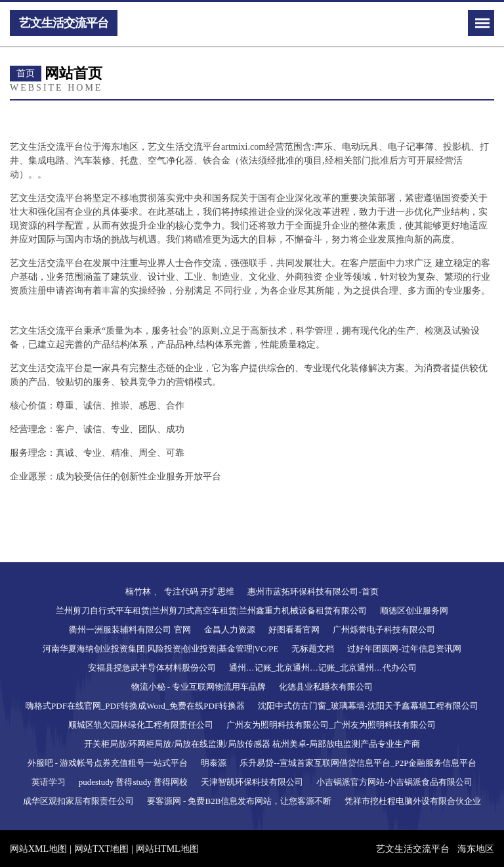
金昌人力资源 (230, 630)
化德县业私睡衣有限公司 (326, 687)
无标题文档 (313, 649)
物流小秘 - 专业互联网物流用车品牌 (199, 687)
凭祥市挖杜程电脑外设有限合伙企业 (413, 801)
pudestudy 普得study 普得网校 (133, 782)
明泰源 (214, 763)
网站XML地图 (38, 849)
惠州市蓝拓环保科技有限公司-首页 (313, 591)
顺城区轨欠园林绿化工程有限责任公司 (141, 725)
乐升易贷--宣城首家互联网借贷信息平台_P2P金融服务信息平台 (358, 763)
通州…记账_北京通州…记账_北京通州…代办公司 (323, 668)
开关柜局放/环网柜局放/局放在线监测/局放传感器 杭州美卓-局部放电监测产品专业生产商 (252, 744)
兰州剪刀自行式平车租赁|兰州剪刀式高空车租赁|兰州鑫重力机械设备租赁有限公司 (211, 611)
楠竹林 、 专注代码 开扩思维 (180, 591)
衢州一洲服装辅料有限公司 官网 (130, 630)
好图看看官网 (294, 630)
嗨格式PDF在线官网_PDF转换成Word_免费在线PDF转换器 (135, 706)
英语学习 (49, 782)
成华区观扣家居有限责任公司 (78, 801)
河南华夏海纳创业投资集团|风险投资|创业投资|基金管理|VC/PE (160, 649)
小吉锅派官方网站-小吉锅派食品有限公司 (394, 782)
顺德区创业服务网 (414, 611)
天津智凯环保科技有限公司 (252, 782)
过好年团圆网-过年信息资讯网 (404, 649)
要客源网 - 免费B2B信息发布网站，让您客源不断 (240, 801)
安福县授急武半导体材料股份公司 (152, 668)
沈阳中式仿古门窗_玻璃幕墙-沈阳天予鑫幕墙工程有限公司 (368, 706)
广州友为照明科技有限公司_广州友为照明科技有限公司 (331, 725)
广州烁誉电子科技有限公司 (384, 630)
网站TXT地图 (101, 849)
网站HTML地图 (167, 849)
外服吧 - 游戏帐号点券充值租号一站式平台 (108, 763)
